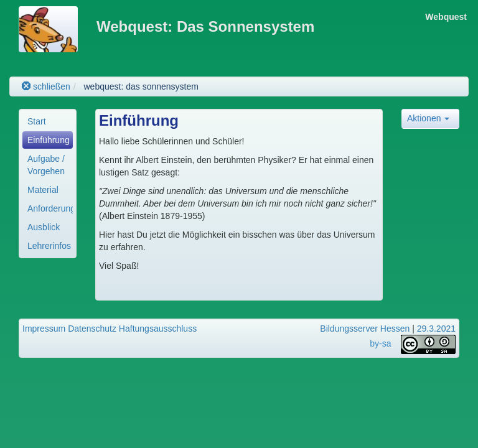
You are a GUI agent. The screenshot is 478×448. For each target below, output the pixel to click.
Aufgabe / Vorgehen (46, 165)
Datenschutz (92, 329)
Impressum (44, 329)
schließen (46, 86)
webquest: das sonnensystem (141, 86)
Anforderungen (50, 208)
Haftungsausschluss (158, 329)
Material (43, 190)
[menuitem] (48, 121)
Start (37, 121)
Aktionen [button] (428, 118)
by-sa (380, 343)
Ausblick (44, 227)
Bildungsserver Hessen (365, 329)
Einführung (49, 140)
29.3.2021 (436, 329)
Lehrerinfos (49, 246)
